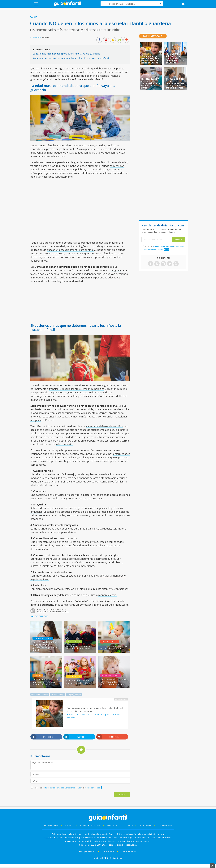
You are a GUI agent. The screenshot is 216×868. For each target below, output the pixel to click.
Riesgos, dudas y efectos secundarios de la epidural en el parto (151, 83)
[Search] (160, 4)
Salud (34, 17)
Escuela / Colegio (74, 642)
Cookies (69, 825)
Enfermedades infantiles (90, 605)
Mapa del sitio (165, 825)
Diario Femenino (129, 851)
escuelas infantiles (46, 145)
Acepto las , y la (67, 788)
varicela (97, 529)
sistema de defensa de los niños (105, 426)
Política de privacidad (90, 825)
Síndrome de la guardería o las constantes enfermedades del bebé (114, 682)
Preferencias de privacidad (53, 788)
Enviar (122, 795)
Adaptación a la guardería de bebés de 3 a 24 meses (80, 647)
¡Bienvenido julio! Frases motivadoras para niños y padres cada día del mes (175, 83)
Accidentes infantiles (40, 694)
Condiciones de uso (73, 788)
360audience (116, 858)
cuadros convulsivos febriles (107, 482)
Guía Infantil (109, 851)
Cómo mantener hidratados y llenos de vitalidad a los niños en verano (151, 59)
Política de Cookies (92, 788)
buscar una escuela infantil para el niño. (71, 250)
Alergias (78, 694)
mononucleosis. (108, 595)
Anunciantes (145, 825)
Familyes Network (87, 851)
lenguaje (116, 270)
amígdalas (36, 512)
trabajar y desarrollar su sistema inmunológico (77, 389)
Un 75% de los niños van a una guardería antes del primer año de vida (46, 682)
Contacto (129, 825)
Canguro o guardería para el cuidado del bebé (114, 647)
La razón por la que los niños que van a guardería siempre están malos (45, 646)
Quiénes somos (51, 825)
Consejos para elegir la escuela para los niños (78, 682)
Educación (38, 675)
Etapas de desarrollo (110, 642)
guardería (66, 68)
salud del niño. (64, 444)
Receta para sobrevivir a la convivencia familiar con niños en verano (175, 58)
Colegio (70, 694)
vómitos (49, 545)
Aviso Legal (112, 825)
